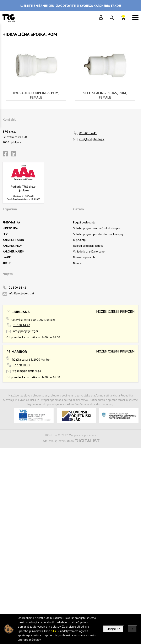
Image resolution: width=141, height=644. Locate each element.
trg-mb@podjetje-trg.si (27, 371)
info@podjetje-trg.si (92, 139)
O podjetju (80, 240)
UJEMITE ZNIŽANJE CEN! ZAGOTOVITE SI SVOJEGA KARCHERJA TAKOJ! (71, 6)
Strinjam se (113, 629)
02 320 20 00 (21, 365)
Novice (77, 263)
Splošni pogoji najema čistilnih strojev (96, 228)
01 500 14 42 (88, 133)
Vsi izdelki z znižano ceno (89, 251)
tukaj (54, 631)
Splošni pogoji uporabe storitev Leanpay (98, 234)
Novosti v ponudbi (84, 257)
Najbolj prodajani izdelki (88, 246)
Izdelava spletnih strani (58, 441)
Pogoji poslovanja (84, 222)
